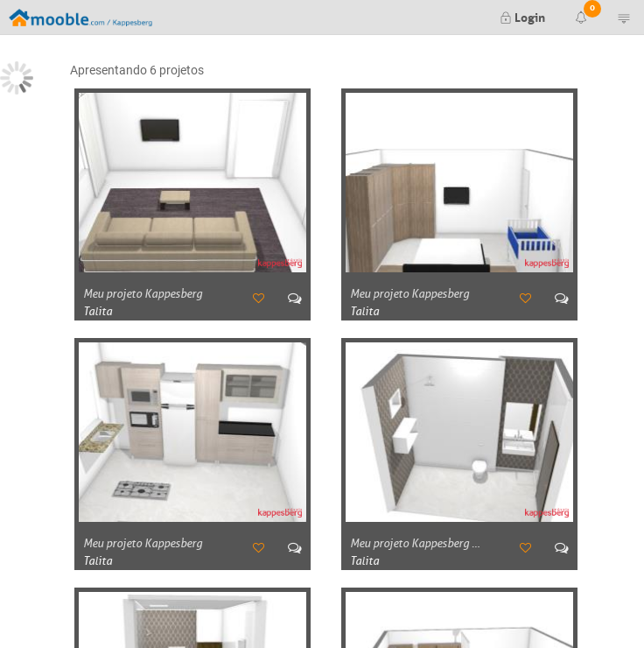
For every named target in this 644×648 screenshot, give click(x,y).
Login (522, 16)
